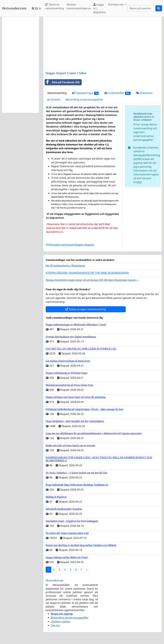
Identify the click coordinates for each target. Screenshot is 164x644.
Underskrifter (117, 93)
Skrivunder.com (14, 8)
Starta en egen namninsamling (86, 309)
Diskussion (144, 93)
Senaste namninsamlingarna (79, 6)
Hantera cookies (60, 621)
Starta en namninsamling (54, 6)
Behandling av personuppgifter (84, 100)
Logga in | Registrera (100, 8)
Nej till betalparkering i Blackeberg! (65, 266)
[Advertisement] (102, 44)
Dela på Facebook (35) (62, 82)
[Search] (141, 8)
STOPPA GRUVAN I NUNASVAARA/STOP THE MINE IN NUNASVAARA (87, 273)
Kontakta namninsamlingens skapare (70, 245)
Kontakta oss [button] (116, 4)
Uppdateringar (85, 93)
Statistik (54, 100)
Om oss (55, 625)
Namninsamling (57, 93)
